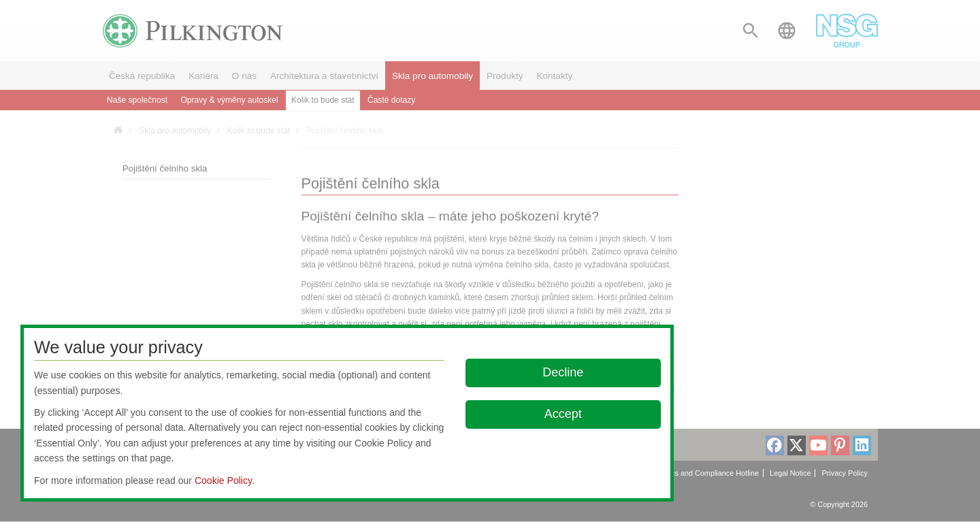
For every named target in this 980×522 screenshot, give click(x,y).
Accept (563, 414)
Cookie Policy (223, 480)
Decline (563, 372)
